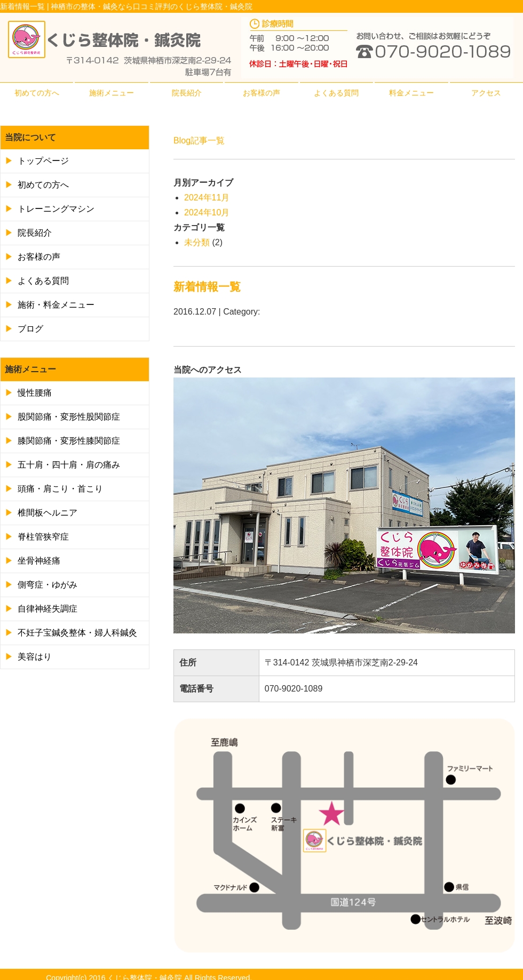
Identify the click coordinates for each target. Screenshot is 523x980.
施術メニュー (112, 93)
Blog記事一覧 (199, 140)
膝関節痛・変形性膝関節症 (69, 441)
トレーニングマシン (56, 209)
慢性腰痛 (35, 393)
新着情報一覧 (207, 287)
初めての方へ (37, 93)
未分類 (197, 242)
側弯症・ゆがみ (47, 585)
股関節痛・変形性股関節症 (69, 417)
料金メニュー (411, 93)
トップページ (43, 161)
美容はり (35, 657)
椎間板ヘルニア (47, 513)
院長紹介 (187, 93)
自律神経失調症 (47, 609)
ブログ (30, 329)
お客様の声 (261, 93)
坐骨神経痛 (39, 561)
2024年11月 (207, 198)
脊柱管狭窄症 (43, 537)
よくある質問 (336, 93)
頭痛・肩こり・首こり (60, 489)
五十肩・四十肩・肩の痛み (69, 465)
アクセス (486, 93)
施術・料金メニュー (56, 305)
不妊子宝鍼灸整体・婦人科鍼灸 (77, 633)
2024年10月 (207, 212)
